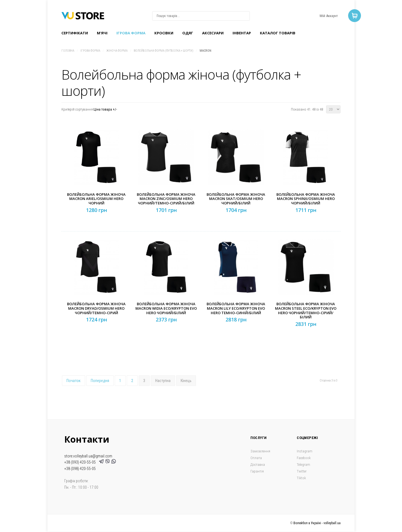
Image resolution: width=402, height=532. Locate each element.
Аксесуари (213, 33)
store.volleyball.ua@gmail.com (88, 456)
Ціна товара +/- (105, 109)
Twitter (302, 471)
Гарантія (257, 471)
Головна (68, 51)
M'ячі (102, 33)
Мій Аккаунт (329, 16)
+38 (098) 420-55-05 (80, 469)
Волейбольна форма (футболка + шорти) (164, 51)
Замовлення (260, 451)
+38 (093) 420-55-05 (81, 462)
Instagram (305, 451)
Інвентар (242, 33)
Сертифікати (75, 33)
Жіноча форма (117, 51)
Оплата (256, 458)
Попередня (100, 381)
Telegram (303, 465)
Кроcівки (164, 33)
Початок (74, 381)
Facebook (304, 458)
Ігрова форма (131, 33)
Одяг (188, 33)
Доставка (258, 465)
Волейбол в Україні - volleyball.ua (317, 523)
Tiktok (301, 478)
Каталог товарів (278, 33)
